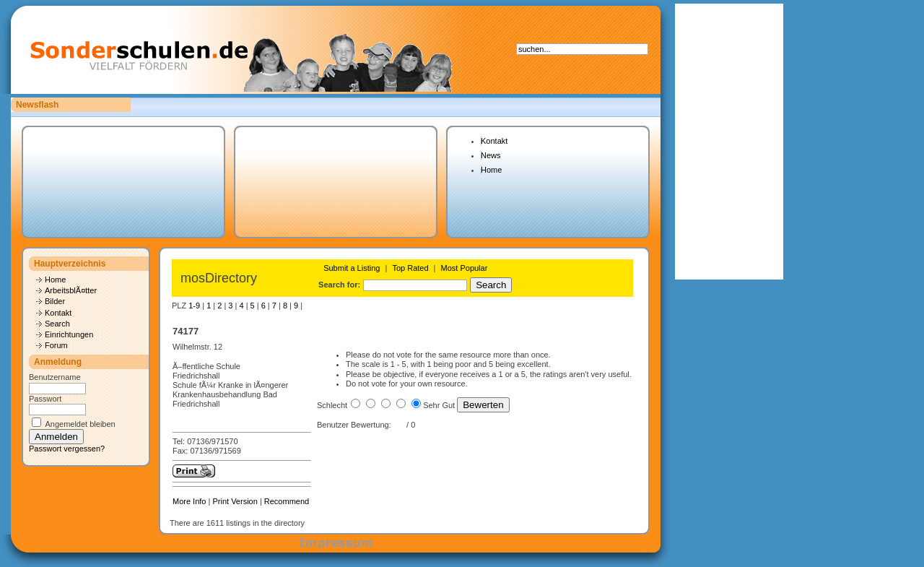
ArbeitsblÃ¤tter (71, 290)
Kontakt (494, 141)
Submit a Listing (352, 268)
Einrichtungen (69, 334)
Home (491, 170)
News (491, 155)
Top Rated (410, 268)
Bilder (55, 301)
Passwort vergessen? (67, 449)
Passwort (45, 399)
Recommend (287, 501)
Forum (56, 345)
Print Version (235, 501)
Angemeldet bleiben (80, 424)
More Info (189, 501)
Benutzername (55, 377)
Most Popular (465, 268)
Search (57, 324)
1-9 (194, 306)
